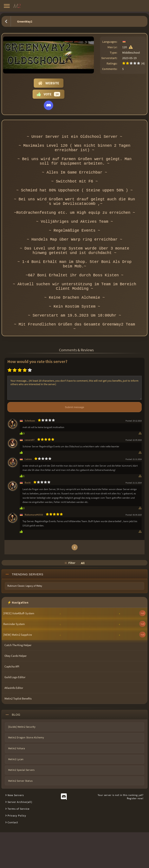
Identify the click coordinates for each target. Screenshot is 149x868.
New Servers (16, 831)
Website (49, 83)
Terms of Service (19, 844)
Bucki (28, 518)
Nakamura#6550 (34, 550)
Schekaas (30, 456)
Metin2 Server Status (20, 817)
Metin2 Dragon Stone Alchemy (26, 773)
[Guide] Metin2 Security (22, 762)
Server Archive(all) (20, 838)
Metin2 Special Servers (21, 806)
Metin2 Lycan (16, 795)
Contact (13, 858)
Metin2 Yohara (17, 784)
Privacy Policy (17, 851)
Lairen (28, 495)
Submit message (74, 443)
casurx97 (30, 476)
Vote (49, 94)
